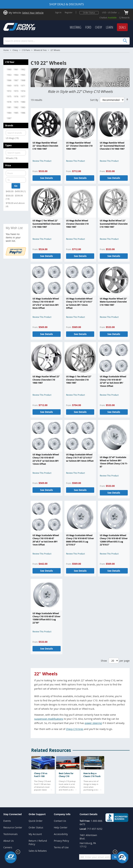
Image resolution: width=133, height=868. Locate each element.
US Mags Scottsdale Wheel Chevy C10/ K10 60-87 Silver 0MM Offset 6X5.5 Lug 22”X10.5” (80, 540)
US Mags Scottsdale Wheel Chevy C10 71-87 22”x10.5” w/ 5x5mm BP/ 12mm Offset (79, 303)
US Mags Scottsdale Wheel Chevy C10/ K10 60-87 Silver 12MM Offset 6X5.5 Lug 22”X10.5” (114, 540)
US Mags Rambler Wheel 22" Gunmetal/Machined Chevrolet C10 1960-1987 (112, 146)
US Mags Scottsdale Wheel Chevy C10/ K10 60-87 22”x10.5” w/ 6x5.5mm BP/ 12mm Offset (46, 459)
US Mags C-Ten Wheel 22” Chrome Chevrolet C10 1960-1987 (79, 380)
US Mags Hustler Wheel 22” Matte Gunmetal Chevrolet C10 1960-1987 (113, 302)
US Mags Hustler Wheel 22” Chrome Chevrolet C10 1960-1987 (46, 380)
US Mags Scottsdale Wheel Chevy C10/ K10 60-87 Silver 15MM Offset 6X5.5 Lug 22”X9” (46, 618)
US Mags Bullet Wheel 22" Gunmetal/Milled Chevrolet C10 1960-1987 (114, 224)
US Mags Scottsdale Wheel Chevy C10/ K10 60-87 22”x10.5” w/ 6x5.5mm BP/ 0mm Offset (46, 303)
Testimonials (11, 834)
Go (16, 186)
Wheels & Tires (40, 50)
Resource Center (13, 827)
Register (69, 12)
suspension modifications (49, 719)
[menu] (85, 27)
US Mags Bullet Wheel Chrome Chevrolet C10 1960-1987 (77, 224)
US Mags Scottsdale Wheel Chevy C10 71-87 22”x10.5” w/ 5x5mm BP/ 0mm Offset (80, 458)
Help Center (61, 827)
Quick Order (36, 821)
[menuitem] (76, 27)
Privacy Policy (61, 841)
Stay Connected (13, 814)
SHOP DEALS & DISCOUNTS (67, 4)
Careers (8, 847)
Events (7, 821)
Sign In (58, 12)
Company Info (62, 814)
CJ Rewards (124, 18)
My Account (35, 834)
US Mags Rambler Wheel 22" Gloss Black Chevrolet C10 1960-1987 (45, 146)
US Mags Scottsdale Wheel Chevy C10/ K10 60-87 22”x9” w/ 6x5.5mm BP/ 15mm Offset (113, 381)
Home (6, 50)
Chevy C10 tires (75, 729)
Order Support (37, 814)
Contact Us (60, 821)
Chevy (15, 50)
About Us (9, 841)
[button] (111, 13)
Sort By (94, 100)
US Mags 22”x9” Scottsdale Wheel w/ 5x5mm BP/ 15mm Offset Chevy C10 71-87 (114, 462)
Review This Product (42, 161)
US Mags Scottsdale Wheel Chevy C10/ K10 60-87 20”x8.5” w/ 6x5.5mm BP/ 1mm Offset (46, 540)
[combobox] (66, 41)
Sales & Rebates (38, 851)
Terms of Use (61, 847)
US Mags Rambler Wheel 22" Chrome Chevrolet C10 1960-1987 (79, 146)
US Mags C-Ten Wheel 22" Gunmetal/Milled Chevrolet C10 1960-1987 (46, 224)
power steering (93, 723)
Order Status (89, 13)
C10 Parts (26, 50)
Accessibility (61, 834)
